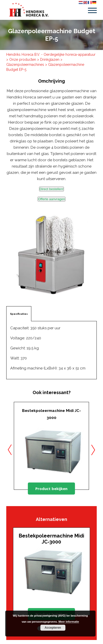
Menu (92, 10)
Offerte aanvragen (52, 199)
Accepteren (53, 628)
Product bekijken (51, 489)
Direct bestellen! (52, 189)
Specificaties (19, 314)
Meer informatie (69, 622)
